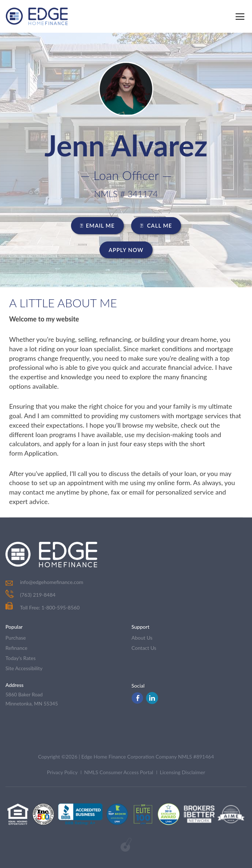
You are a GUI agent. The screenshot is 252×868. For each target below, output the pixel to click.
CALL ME (156, 225)
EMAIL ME (97, 225)
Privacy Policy (62, 772)
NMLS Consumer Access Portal (119, 772)
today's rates (21, 658)
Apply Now (126, 250)
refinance (16, 648)
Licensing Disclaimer (183, 772)
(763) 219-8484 (38, 595)
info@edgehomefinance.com (52, 582)
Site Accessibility (24, 668)
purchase (16, 638)
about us (142, 638)
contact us (144, 648)
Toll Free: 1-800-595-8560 (43, 607)
